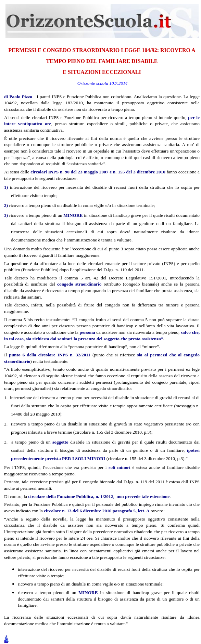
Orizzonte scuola (93, 83)
